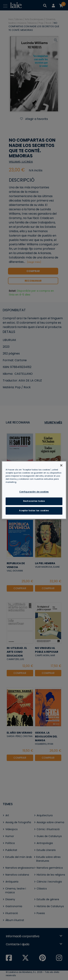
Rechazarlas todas (34, 501)
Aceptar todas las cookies (34, 511)
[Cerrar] (61, 465)
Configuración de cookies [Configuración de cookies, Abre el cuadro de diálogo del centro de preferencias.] (34, 492)
